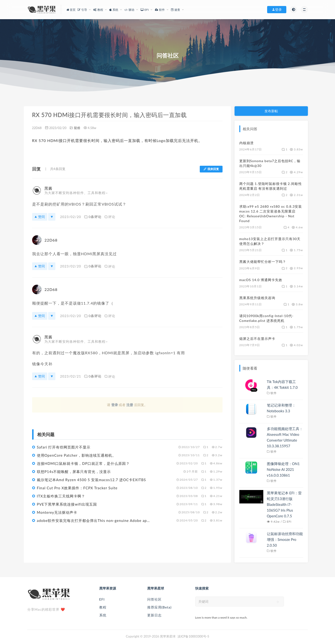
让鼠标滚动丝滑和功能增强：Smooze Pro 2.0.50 (285, 539)
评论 (110, 217)
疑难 (77, 128)
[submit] (278, 602)
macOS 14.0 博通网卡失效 (261, 280)
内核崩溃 (247, 143)
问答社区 (154, 599)
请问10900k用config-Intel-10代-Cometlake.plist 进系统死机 (267, 318)
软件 (274, 393)
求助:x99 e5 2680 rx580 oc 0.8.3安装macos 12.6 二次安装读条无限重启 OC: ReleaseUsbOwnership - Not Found (271, 214)
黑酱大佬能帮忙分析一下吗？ (263, 262)
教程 (103, 607)
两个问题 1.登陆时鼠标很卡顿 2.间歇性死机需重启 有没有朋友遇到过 (271, 186)
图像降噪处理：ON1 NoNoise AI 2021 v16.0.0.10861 (283, 469)
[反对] (52, 217)
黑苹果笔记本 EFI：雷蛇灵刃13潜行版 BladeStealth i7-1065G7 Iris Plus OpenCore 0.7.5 (284, 504)
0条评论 (93, 217)
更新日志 (154, 615)
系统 (103, 615)
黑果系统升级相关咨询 (257, 298)
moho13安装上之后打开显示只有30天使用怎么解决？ (270, 241)
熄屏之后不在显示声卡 (257, 339)
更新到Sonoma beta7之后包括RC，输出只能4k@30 (270, 163)
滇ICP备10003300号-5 (193, 636)
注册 (130, 405)
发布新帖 (271, 111)
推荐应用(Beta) (159, 607)
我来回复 (211, 169)
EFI (289, 522)
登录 (115, 405)
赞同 (40, 217)
